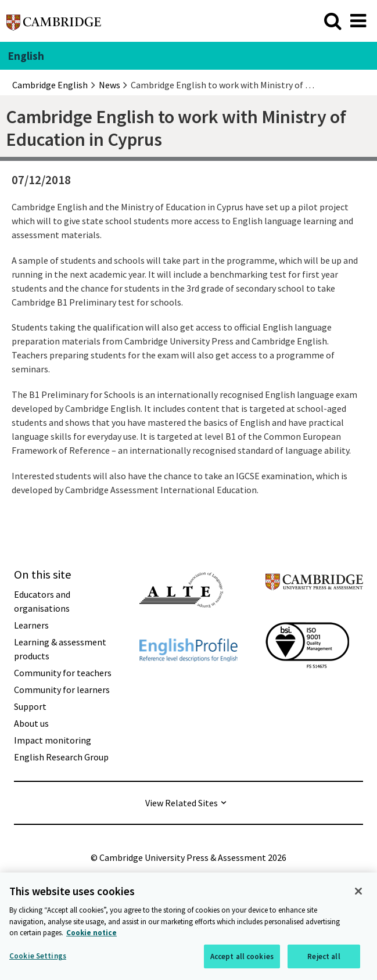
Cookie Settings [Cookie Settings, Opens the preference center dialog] (38, 956)
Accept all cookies (242, 957)
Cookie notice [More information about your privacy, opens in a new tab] (91, 934)
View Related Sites (182, 803)
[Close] (358, 892)
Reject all (324, 957)
